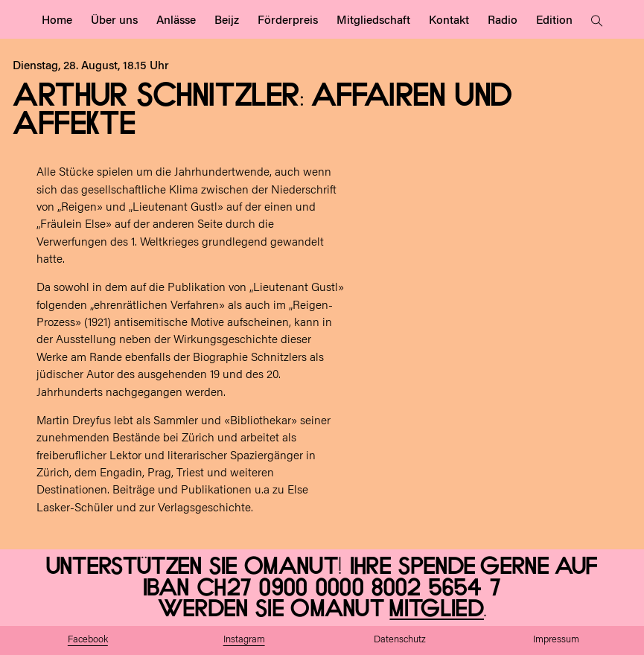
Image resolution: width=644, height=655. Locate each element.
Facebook (88, 640)
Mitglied (437, 609)
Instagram (244, 640)
